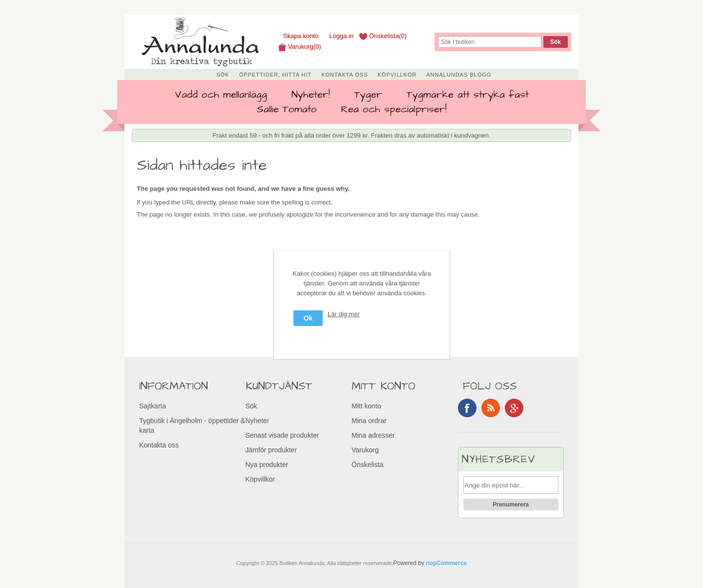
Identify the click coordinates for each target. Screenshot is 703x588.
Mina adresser (373, 435)
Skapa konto (301, 36)
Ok (308, 318)
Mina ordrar (369, 421)
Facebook (467, 408)
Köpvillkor (397, 75)
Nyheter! (311, 95)
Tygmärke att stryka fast (468, 95)
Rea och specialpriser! (394, 109)
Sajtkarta (153, 406)
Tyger (368, 95)
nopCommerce (446, 563)
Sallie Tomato (287, 109)
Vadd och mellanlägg (221, 95)
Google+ (514, 408)
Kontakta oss (344, 75)
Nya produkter (267, 465)
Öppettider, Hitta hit (276, 75)
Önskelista (367, 465)
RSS (491, 408)
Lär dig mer (344, 314)
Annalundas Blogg (459, 75)
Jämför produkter (271, 450)
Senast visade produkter (282, 435)
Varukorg (365, 450)
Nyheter (258, 421)
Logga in (341, 36)
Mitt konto (366, 406)
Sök (223, 75)
